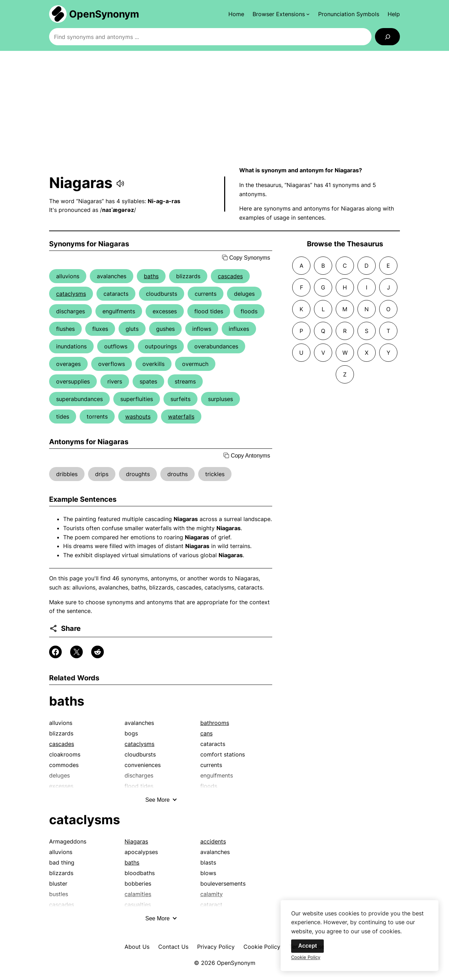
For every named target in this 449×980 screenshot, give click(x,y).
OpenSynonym (104, 14)
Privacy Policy (216, 947)
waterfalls (181, 416)
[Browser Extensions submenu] (281, 14)
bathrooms (215, 723)
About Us (137, 947)
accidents (213, 841)
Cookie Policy (262, 947)
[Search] (387, 37)
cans (206, 733)
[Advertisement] (224, 108)
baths (151, 276)
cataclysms (71, 294)
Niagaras (136, 841)
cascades (230, 276)
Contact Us (173, 947)
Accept (307, 951)
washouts (138, 416)
